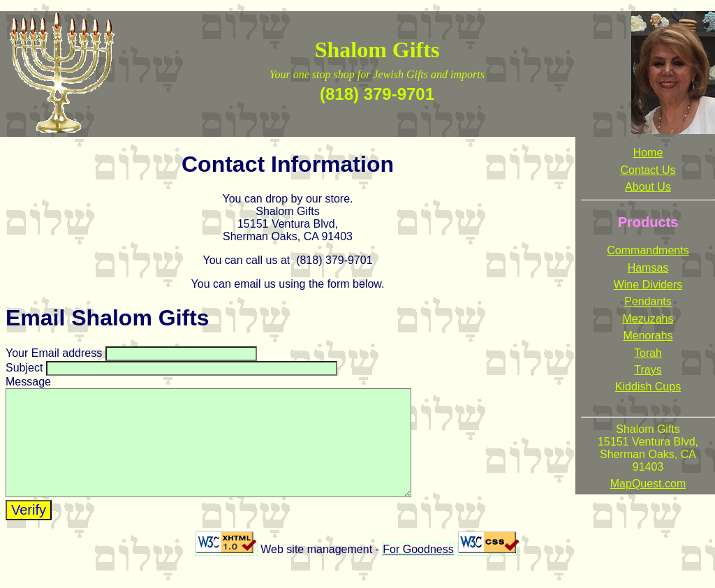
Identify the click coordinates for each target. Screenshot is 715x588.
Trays (648, 370)
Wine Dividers (648, 285)
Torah (648, 353)
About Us (648, 187)
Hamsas (648, 268)
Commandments (648, 250)
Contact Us (648, 170)
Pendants (648, 301)
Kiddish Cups (648, 387)
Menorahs (648, 336)
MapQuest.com (648, 484)
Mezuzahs (648, 319)
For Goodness (418, 570)
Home (648, 153)
